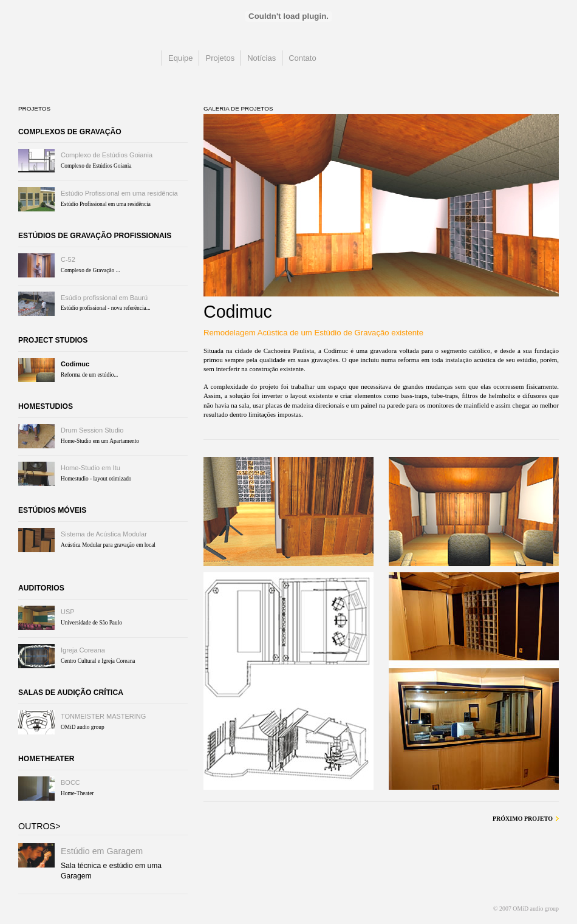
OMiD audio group (78, 70)
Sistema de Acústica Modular (104, 534)
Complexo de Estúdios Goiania (107, 155)
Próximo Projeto (523, 819)
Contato (302, 58)
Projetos (220, 58)
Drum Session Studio (92, 430)
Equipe (180, 58)
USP (68, 612)
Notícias (261, 58)
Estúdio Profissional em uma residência (119, 193)
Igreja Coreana (83, 650)
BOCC (70, 782)
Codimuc (75, 364)
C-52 (68, 259)
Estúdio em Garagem (102, 851)
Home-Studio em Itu (90, 468)
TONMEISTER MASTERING (103, 716)
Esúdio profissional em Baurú (104, 298)
